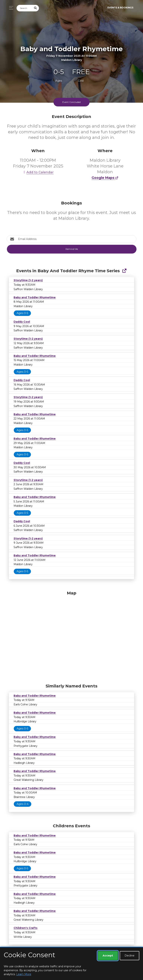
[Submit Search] (36, 8)
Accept (108, 956)
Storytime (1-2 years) (28, 280)
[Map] (71, 636)
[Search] (24, 8)
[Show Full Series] (124, 271)
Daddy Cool (22, 322)
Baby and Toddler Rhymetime (35, 297)
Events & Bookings (120, 8)
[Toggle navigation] (10, 8)
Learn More (24, 974)
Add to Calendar (38, 172)
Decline (130, 956)
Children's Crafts (26, 928)
